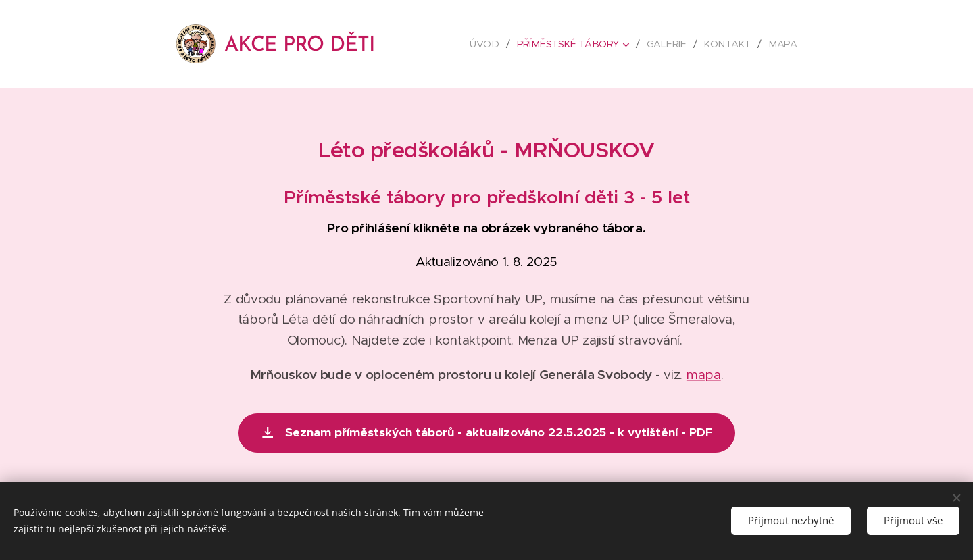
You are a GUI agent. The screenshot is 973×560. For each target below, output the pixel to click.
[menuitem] (490, 44)
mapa (704, 375)
